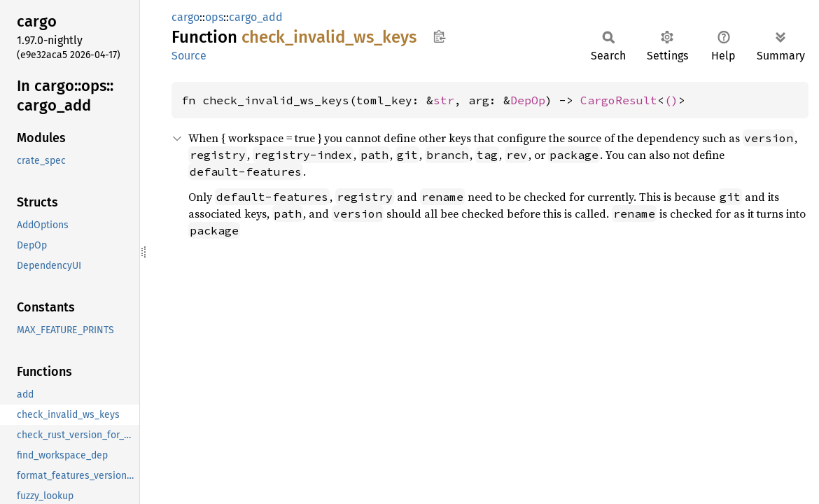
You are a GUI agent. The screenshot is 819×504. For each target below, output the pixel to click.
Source (189, 56)
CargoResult (619, 100)
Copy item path (439, 36)
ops (214, 17)
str (444, 100)
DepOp (528, 100)
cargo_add (256, 17)
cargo (185, 17)
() (671, 100)
